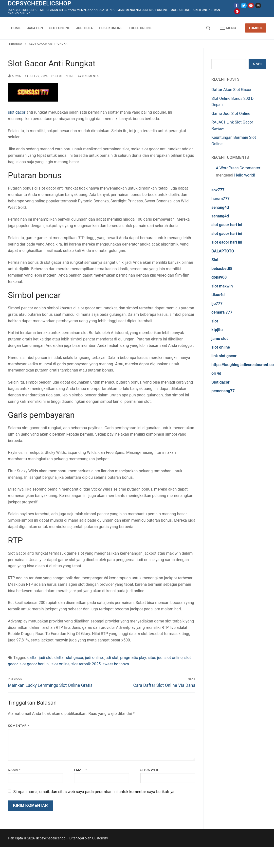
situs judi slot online (165, 658)
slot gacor (17, 112)
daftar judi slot (40, 658)
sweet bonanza (116, 664)
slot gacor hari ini (35, 664)
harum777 (220, 199)
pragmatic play (133, 658)
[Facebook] (236, 6)
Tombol (256, 28)
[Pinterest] (237, 11)
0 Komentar (89, 76)
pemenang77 (223, 391)
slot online (60, 664)
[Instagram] (258, 6)
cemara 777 (222, 312)
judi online (94, 658)
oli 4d (216, 373)
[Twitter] (244, 6)
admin (15, 76)
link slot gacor (224, 356)
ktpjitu (217, 330)
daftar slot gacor (69, 658)
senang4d (220, 207)
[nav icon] (228, 28)
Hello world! (244, 175)
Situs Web (149, 770)
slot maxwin (222, 286)
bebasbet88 (222, 269)
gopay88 (219, 277)
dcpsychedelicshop (40, 3)
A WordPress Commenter (238, 168)
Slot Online (63, 76)
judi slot (111, 658)
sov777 (218, 190)
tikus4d (218, 295)
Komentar (18, 726)
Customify (100, 838)
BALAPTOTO (223, 251)
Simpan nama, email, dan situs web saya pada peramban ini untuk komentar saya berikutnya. (94, 792)
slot (215, 321)
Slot (215, 260)
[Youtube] (251, 6)
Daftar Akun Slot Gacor (231, 90)
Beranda (15, 44)
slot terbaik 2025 (86, 664)
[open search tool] (208, 28)
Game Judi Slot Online (231, 114)
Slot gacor (220, 382)
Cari (257, 64)
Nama (14, 770)
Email (80, 770)
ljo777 (217, 304)
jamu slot (219, 339)
